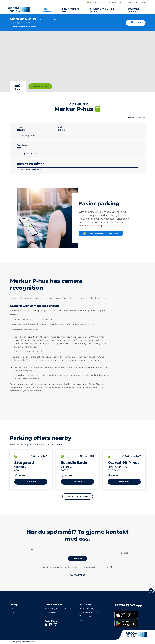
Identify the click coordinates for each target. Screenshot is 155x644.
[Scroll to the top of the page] (151, 591)
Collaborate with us (89, 612)
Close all (141, 118)
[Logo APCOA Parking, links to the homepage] (19, 9)
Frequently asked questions (58, 609)
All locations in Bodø (78, 496)
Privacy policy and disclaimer (22, 642)
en (145, 2)
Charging (14, 612)
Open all (130, 118)
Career (83, 620)
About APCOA (86, 609)
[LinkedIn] (51, 625)
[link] (78, 575)
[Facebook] (46, 625)
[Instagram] (55, 625)
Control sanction (52, 612)
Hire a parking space (70, 10)
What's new (85, 616)
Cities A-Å (14, 609)
